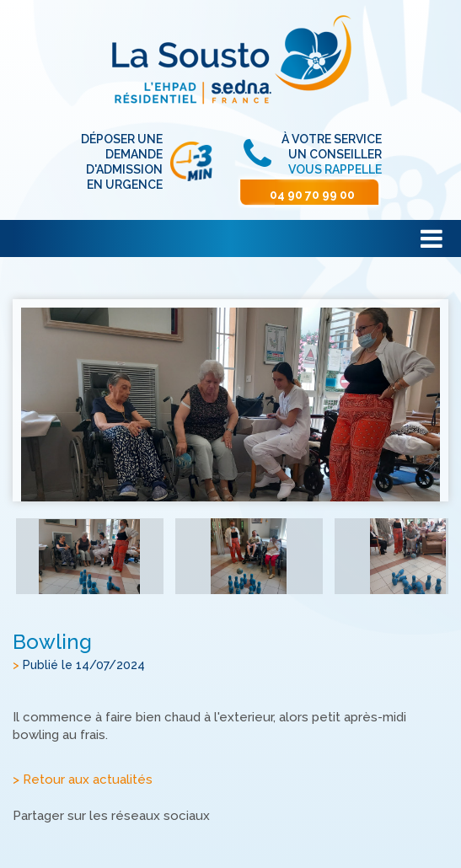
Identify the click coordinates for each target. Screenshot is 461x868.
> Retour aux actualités (83, 780)
